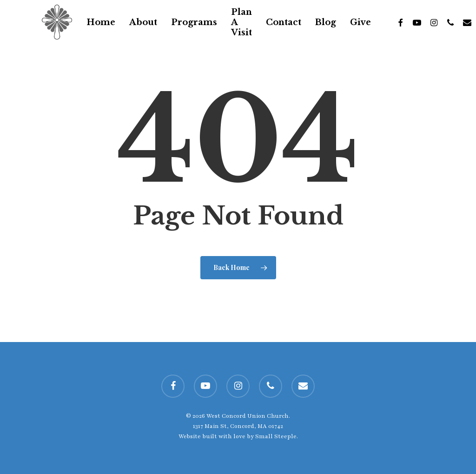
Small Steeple (276, 436)
